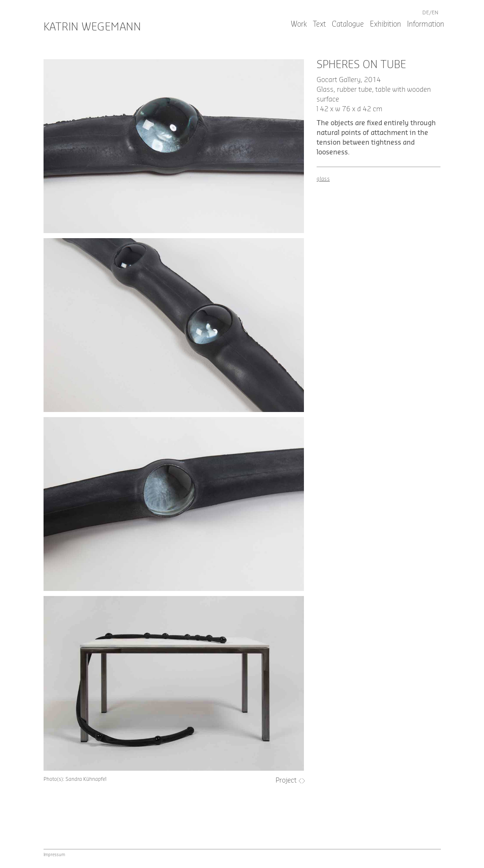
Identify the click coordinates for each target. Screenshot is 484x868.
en (435, 13)
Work (299, 24)
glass (323, 179)
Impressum (54, 855)
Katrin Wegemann (92, 27)
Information (426, 24)
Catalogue (348, 24)
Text (319, 24)
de (426, 13)
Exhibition (386, 24)
